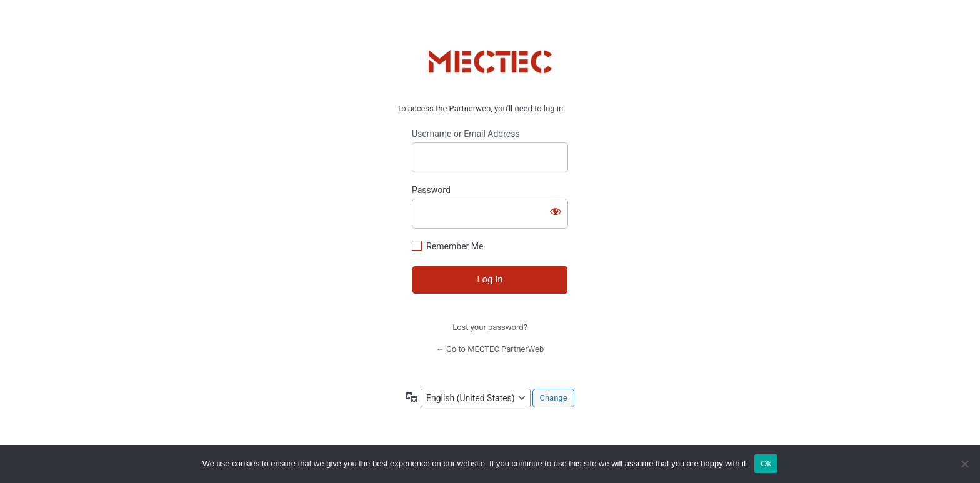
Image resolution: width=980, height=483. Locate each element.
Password (431, 190)
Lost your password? (490, 327)
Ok (766, 463)
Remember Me (455, 246)
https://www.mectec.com (490, 62)
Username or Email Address (466, 134)
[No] (964, 464)
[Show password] (556, 211)
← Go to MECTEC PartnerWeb (490, 349)
